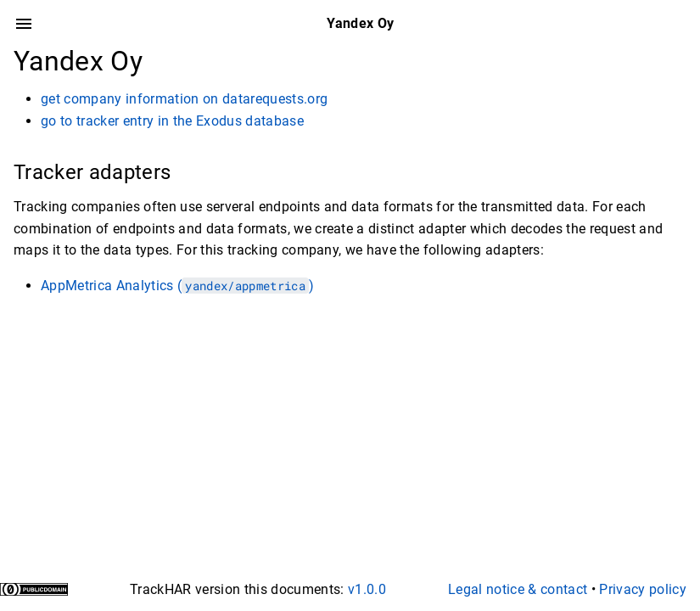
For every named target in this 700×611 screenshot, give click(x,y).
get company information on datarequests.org (184, 99)
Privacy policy (643, 589)
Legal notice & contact (518, 589)
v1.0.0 (367, 589)
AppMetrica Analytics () (177, 286)
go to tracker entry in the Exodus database (172, 121)
